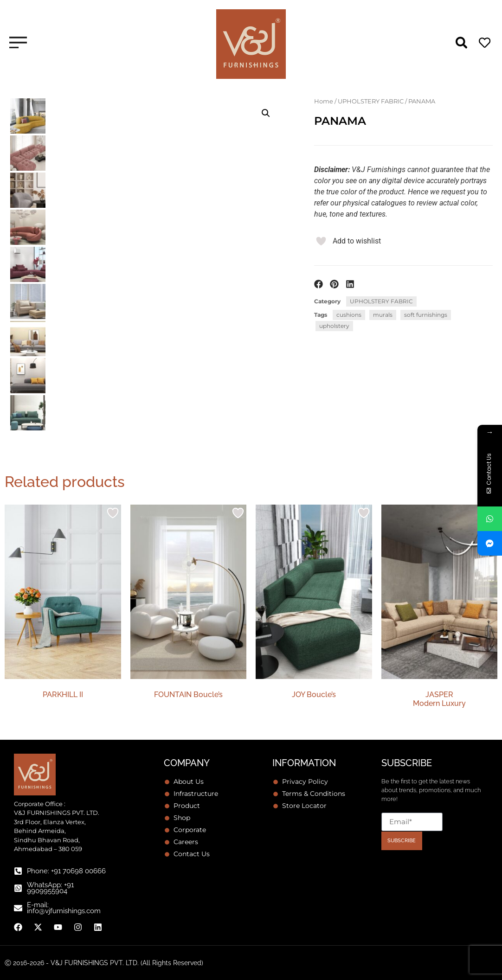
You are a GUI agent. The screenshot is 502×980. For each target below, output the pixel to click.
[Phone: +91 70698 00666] (18, 871)
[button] (266, 113)
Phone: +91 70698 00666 (66, 871)
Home (324, 101)
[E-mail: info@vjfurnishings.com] (18, 908)
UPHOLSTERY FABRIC (371, 101)
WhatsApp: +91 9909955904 (50, 888)
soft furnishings (426, 315)
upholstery (334, 326)
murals (383, 315)
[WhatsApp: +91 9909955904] (18, 888)
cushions (349, 315)
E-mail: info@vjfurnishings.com (64, 908)
